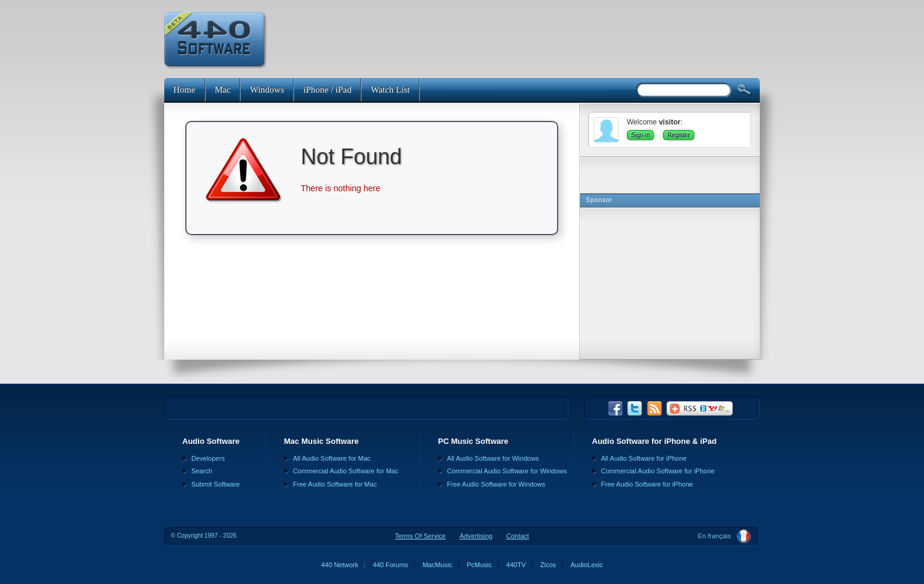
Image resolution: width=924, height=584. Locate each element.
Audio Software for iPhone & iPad (654, 441)
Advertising (476, 536)
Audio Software (211, 441)
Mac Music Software (321, 441)
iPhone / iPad (327, 90)
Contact (517, 536)
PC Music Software (473, 441)
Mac (223, 90)
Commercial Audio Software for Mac (346, 471)
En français (714, 536)
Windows (267, 90)
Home (184, 90)
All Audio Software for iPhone (644, 458)
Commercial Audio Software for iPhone (658, 471)
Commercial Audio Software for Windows (507, 471)
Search (202, 471)
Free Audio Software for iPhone (647, 484)
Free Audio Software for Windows (496, 484)
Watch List (390, 90)
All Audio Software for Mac (332, 458)
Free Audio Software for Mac (335, 484)
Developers (208, 458)
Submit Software (216, 484)
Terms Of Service (420, 536)
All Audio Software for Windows (493, 458)
